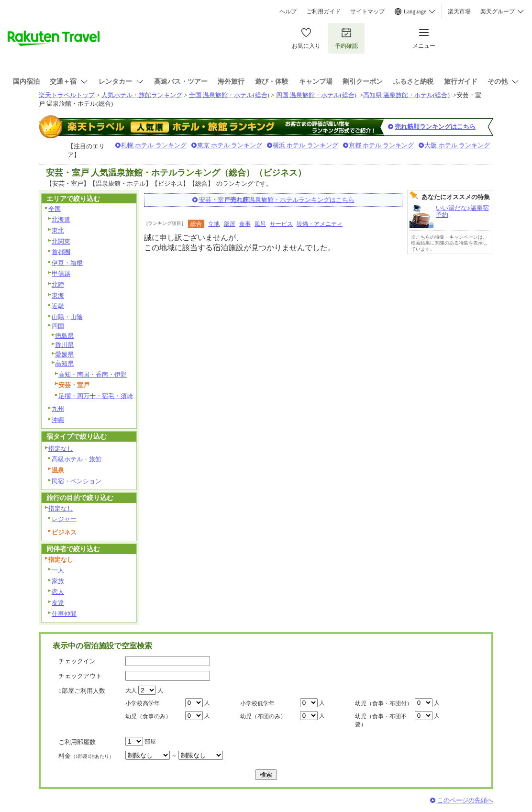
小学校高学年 (143, 703)
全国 (55, 209)
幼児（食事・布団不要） (381, 720)
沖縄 (58, 420)
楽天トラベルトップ (67, 95)
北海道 (61, 219)
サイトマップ (367, 11)
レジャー (64, 519)
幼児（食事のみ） (148, 716)
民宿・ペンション (77, 481)
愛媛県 (64, 354)
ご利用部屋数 (77, 742)
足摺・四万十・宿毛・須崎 (96, 396)
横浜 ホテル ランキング (305, 145)
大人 (131, 690)
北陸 (58, 284)
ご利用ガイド (323, 11)
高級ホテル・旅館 (77, 459)
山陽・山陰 (67, 317)
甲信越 (61, 273)
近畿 (58, 306)
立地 (214, 224)
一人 (58, 570)
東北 (58, 230)
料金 (86, 756)
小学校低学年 (257, 703)
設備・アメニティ (320, 224)
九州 (58, 409)
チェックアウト (80, 676)
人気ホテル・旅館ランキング (142, 95)
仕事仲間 (64, 614)
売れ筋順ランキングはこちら (435, 127)
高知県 (64, 363)
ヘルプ (288, 11)
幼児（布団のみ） (263, 716)
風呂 (260, 224)
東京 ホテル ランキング (230, 145)
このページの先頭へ (465, 800)
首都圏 (61, 252)
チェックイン (77, 661)
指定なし (61, 449)
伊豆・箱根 (67, 263)
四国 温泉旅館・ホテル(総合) (316, 95)
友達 (58, 603)
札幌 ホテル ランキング (154, 145)
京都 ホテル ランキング (382, 145)
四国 (58, 326)
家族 (58, 581)
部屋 (230, 224)
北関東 (61, 241)
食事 (245, 224)
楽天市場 (459, 11)
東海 (58, 295)
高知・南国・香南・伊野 (93, 374)
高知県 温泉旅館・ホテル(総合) (406, 95)
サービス (281, 224)
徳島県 (64, 336)
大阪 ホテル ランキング (457, 145)
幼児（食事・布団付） (384, 703)
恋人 (58, 592)
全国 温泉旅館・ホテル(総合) (229, 95)
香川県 (64, 345)
